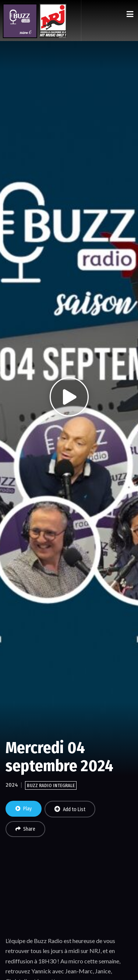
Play (24, 809)
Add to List (70, 809)
